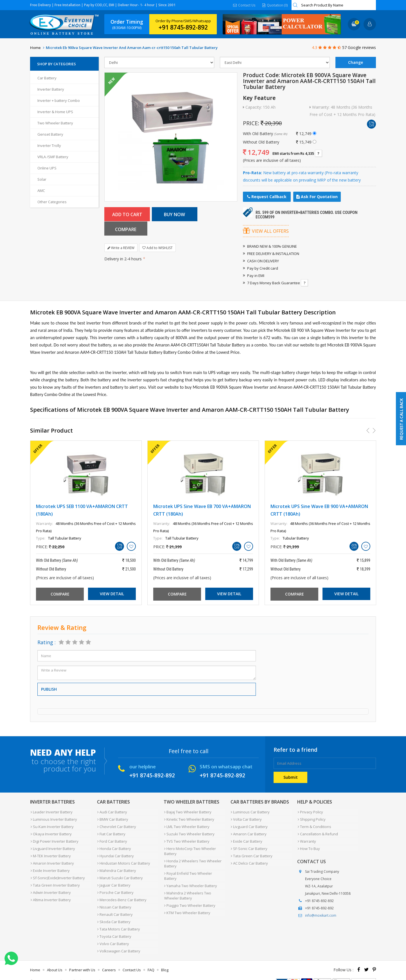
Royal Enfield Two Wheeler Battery (194, 869)
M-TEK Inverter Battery (50, 852)
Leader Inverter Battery (51, 812)
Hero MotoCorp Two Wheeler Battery (190, 848)
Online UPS (47, 168)
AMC (41, 191)
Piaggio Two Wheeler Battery (189, 894)
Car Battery (47, 78)
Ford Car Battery (112, 839)
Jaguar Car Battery (114, 879)
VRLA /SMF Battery (53, 157)
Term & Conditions (314, 825)
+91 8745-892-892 (183, 27)
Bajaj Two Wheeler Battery (187, 812)
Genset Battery (50, 134)
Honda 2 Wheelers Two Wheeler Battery (192, 860)
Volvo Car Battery (113, 933)
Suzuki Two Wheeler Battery (189, 832)
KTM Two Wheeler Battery (187, 901)
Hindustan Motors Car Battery (123, 859)
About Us (55, 959)
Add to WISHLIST (157, 233)
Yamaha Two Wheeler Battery (190, 876)
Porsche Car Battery (115, 886)
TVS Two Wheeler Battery (186, 839)
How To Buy (308, 845)
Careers (109, 959)
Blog (165, 959)
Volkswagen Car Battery (119, 940)
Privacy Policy (310, 812)
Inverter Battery (51, 89)
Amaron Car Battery (248, 832)
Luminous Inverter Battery (53, 818)
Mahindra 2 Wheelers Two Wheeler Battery (187, 885)
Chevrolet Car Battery (116, 825)
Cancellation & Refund (317, 832)
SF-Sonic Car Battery (249, 845)
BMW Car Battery (112, 818)
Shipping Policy (311, 818)
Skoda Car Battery (114, 913)
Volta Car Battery (246, 818)
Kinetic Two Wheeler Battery (189, 818)
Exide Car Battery (246, 839)
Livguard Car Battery (249, 825)
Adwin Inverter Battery (50, 886)
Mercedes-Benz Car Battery (122, 893)
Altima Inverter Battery (50, 893)
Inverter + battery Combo (59, 100)
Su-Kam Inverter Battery (52, 825)
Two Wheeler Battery (55, 123)
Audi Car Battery (112, 812)
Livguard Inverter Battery (52, 845)
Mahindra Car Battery (116, 866)
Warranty (306, 839)
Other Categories (52, 202)
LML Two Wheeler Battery (186, 825)
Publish (49, 689)
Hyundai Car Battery (115, 852)
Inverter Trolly (49, 146)
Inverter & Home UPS (55, 112)
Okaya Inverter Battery (51, 832)
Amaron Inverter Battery (52, 859)
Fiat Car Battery (111, 832)
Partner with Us (82, 959)
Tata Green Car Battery (251, 852)
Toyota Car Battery (114, 927)
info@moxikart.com (321, 912)
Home (35, 48)
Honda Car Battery (114, 845)
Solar (42, 179)
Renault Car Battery (115, 906)
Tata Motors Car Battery (118, 920)
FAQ (151, 959)
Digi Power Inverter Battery (54, 839)
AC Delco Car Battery (249, 859)
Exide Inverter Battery (50, 866)
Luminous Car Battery (250, 812)
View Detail (112, 594)
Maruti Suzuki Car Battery (120, 872)
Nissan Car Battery (114, 900)
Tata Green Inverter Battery (55, 879)
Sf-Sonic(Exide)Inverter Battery (57, 872)
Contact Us (244, 5)
